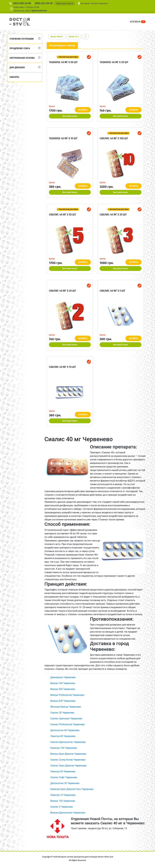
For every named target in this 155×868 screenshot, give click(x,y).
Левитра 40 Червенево (63, 736)
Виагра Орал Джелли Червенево (68, 754)
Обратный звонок (65, 3)
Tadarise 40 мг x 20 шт (114, 62)
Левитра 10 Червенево (63, 795)
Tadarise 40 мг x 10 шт (63, 138)
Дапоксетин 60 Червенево (65, 730)
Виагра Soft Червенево (63, 701)
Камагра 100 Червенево (64, 748)
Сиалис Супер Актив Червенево (68, 760)
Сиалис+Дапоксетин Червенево (68, 742)
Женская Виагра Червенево (66, 707)
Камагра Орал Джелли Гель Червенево (72, 789)
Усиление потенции (22, 39)
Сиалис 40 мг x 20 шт (63, 291)
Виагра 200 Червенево (63, 689)
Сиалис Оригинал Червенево (66, 719)
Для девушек (17, 67)
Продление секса (20, 48)
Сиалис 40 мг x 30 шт (113, 215)
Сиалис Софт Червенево (64, 777)
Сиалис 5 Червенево (62, 807)
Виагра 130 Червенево (63, 801)
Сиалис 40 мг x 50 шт (63, 215)
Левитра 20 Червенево (63, 771)
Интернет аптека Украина (94, 3)
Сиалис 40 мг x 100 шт (114, 138)
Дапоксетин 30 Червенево (65, 783)
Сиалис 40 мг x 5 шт (112, 291)
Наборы (14, 77)
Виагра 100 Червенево (63, 683)
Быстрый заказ (70, 116)
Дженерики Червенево (63, 677)
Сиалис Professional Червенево (68, 724)
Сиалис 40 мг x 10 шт (62, 367)
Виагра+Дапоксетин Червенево (68, 813)
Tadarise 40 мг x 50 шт (63, 62)
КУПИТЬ (83, 110)
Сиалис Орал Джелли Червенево (69, 766)
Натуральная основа (22, 58)
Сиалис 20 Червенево (62, 713)
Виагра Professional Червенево (67, 695)
